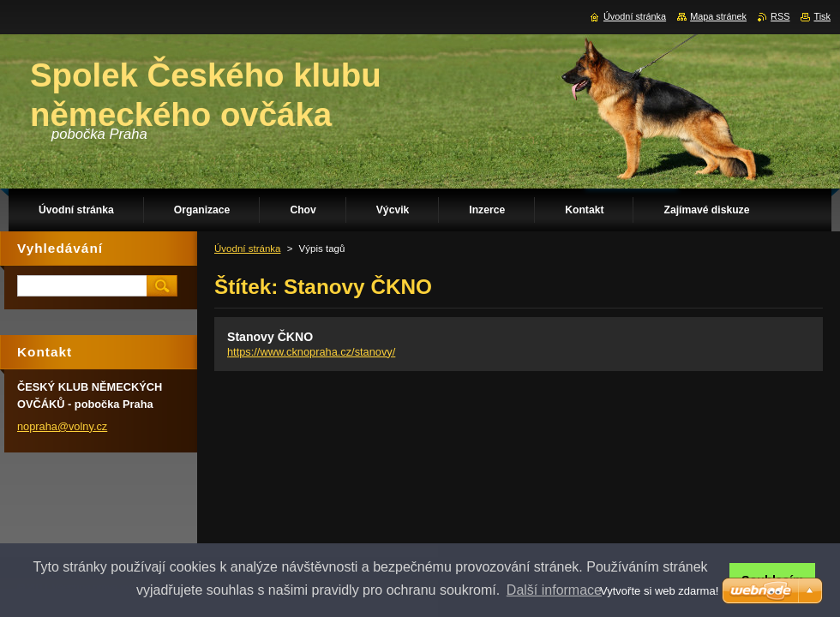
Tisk (822, 16)
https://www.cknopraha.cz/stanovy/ (311, 352)
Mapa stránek (718, 16)
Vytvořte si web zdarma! (659, 591)
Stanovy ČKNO (270, 337)
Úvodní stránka (247, 249)
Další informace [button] (554, 590)
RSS (780, 16)
